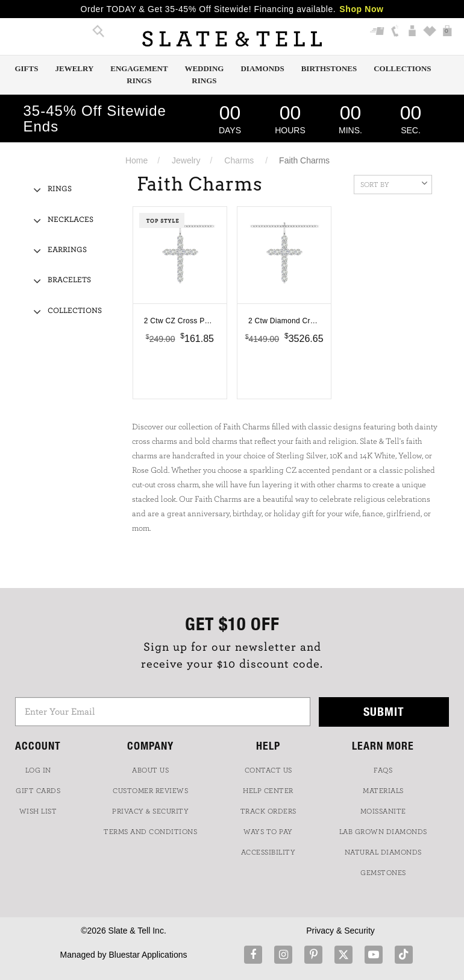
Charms (239, 160)
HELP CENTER (268, 791)
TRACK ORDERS (268, 811)
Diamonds (262, 68)
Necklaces (71, 220)
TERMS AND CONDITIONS (150, 832)
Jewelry (74, 68)
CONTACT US (268, 770)
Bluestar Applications (148, 955)
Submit (384, 711)
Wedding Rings (204, 74)
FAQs (383, 770)
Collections (402, 68)
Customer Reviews (150, 791)
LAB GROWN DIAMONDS (383, 832)
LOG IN (38, 770)
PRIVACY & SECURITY (150, 811)
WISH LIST (38, 811)
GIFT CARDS (38, 791)
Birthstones (329, 68)
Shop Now (361, 9)
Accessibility (268, 852)
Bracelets (69, 280)
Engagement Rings (139, 74)
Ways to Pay (268, 832)
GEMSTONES (383, 873)
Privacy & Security (340, 931)
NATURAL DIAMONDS (383, 852)
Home (136, 160)
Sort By (394, 183)
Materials (383, 791)
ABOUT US (150, 770)
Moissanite (383, 811)
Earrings (67, 250)
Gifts (26, 68)
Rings (60, 189)
